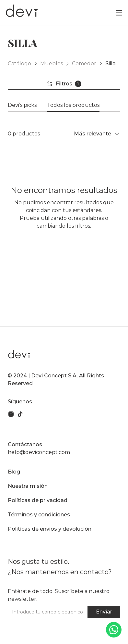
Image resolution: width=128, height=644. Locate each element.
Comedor (84, 63)
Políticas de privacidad (38, 500)
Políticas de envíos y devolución (50, 529)
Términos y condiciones (39, 515)
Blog (14, 472)
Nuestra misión (28, 486)
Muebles (52, 63)
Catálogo (19, 63)
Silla (111, 63)
